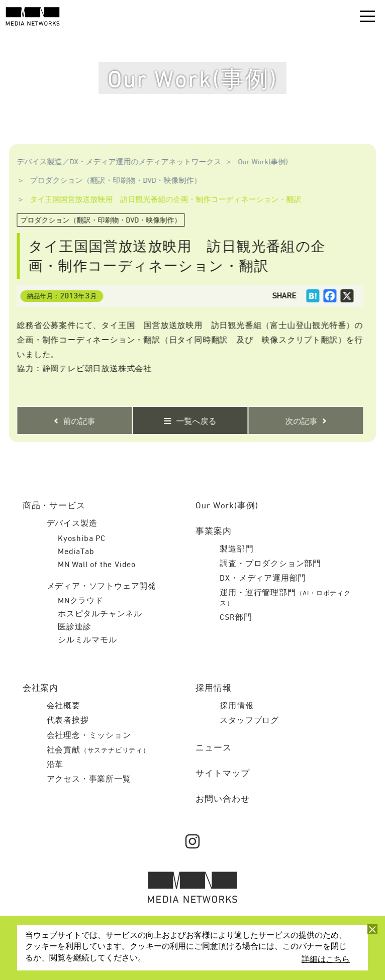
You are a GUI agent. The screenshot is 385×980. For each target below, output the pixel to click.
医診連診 (75, 627)
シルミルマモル (87, 640)
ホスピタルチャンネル (100, 614)
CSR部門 (236, 618)
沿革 (55, 765)
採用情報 (236, 706)
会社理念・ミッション (89, 736)
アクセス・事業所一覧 (89, 780)
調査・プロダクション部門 (270, 564)
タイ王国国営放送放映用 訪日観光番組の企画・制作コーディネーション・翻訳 (161, 200)
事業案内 (213, 532)
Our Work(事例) (259, 162)
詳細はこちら (326, 960)
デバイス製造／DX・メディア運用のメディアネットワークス (115, 162)
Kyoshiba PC (82, 539)
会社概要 (64, 706)
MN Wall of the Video (97, 565)
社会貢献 (98, 750)
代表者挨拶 (68, 721)
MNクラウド (81, 601)
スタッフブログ (249, 721)
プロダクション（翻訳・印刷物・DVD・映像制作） (111, 181)
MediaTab (76, 552)
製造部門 (236, 550)
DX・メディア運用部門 (263, 579)
